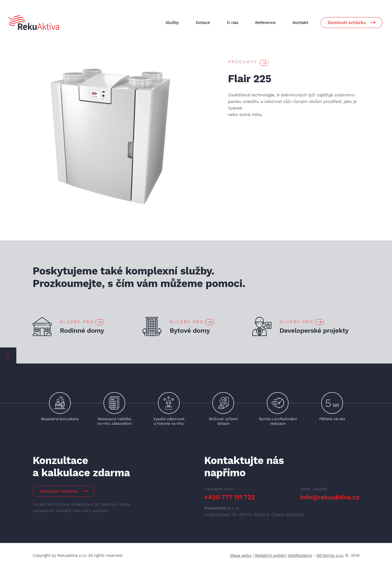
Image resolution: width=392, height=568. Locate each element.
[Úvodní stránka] (34, 22)
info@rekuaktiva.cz (330, 497)
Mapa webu (241, 555)
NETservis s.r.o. (330, 555)
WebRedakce (300, 555)
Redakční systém (271, 555)
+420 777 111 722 (229, 497)
